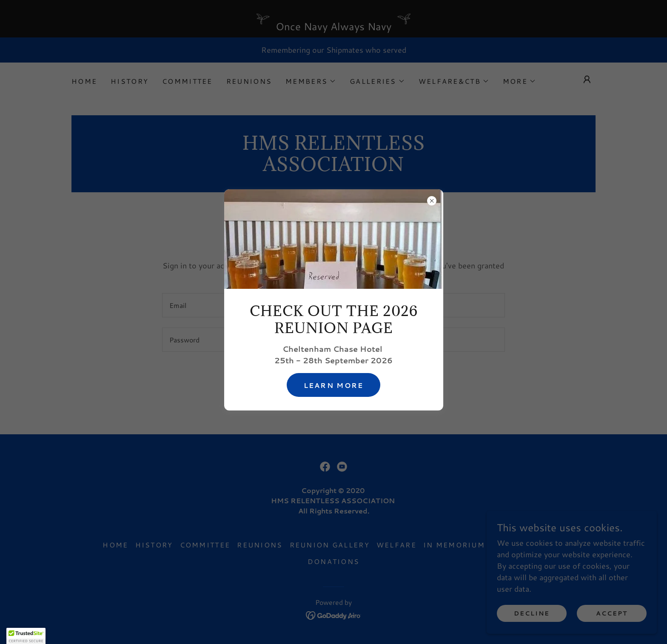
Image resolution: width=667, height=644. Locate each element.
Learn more (334, 385)
